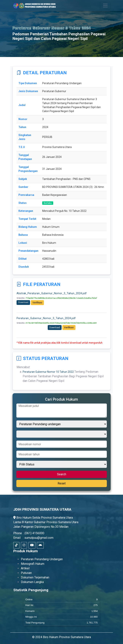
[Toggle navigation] (105, 6)
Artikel (25, 568)
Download (23, 302)
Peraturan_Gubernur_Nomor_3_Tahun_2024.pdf (46, 318)
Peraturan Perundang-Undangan (42, 559)
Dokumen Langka (32, 582)
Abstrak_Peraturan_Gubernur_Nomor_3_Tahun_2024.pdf (52, 293)
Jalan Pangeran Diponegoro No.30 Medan (41, 527)
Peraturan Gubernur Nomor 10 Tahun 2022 (48, 372)
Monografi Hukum (33, 564)
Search (62, 474)
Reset (62, 483)
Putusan (26, 573)
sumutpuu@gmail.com (39, 538)
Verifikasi (37, 303)
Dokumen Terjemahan (35, 577)
